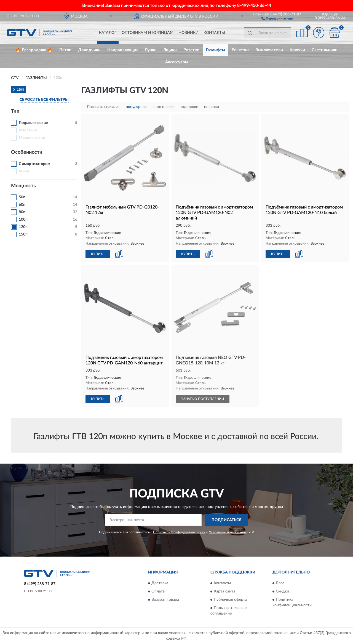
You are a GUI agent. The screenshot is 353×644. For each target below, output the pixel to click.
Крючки (297, 50)
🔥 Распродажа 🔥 (34, 50)
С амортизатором (34, 164)
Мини (24, 171)
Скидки (282, 591)
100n (23, 220)
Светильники (325, 50)
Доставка (160, 583)
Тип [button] (15, 111)
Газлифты (216, 50)
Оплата (158, 591)
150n (23, 234)
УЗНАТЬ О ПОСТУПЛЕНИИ (203, 399)
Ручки (151, 50)
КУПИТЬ (98, 254)
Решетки (240, 50)
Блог (280, 583)
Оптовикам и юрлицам (148, 33)
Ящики (170, 50)
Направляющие (123, 50)
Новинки (188, 33)
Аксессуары (177, 62)
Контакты (214, 33)
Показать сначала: (103, 107)
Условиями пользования (228, 532)
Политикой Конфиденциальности (179, 532)
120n (23, 227)
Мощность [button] (23, 186)
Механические (32, 138)
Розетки (191, 50)
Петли (65, 50)
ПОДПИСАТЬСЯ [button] (227, 520)
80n (22, 212)
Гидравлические (33, 123)
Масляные (28, 130)
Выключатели (269, 50)
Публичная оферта (230, 600)
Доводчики (89, 50)
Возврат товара (165, 600)
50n (22, 197)
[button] (277, 18)
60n (22, 205)
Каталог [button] (108, 33)
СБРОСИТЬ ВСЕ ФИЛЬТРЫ (44, 100)
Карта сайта (224, 591)
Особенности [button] (27, 152)
